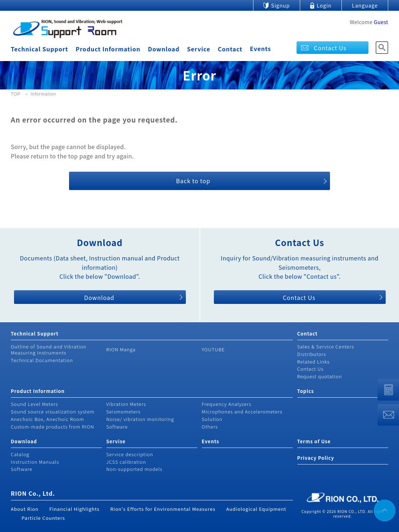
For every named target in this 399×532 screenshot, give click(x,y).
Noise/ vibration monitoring (140, 419)
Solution (212, 419)
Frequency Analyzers (226, 404)
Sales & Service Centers (326, 346)
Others (210, 427)
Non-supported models (134, 469)
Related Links (314, 362)
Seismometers (124, 411)
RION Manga (121, 349)
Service (199, 49)
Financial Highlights (74, 509)
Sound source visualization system (53, 411)
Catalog (20, 454)
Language (365, 5)
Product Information (108, 49)
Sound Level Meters (35, 404)
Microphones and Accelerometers (242, 411)
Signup (280, 5)
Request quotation (320, 376)
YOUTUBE (213, 349)
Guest (381, 22)
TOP (16, 94)
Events (260, 48)
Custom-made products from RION (52, 427)
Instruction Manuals (35, 462)
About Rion (25, 509)
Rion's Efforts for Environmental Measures (163, 509)
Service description (130, 454)
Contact (230, 49)
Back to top (193, 181)
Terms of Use (314, 441)
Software (117, 427)
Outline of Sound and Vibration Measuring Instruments (49, 350)
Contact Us (330, 48)
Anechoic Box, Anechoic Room (47, 419)
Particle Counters (43, 518)
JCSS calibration (126, 462)
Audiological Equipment (256, 509)
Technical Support (39, 49)
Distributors (312, 354)
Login (324, 5)
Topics (306, 391)
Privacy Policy (316, 458)
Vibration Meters (126, 404)
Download (164, 49)
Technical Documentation (42, 360)
